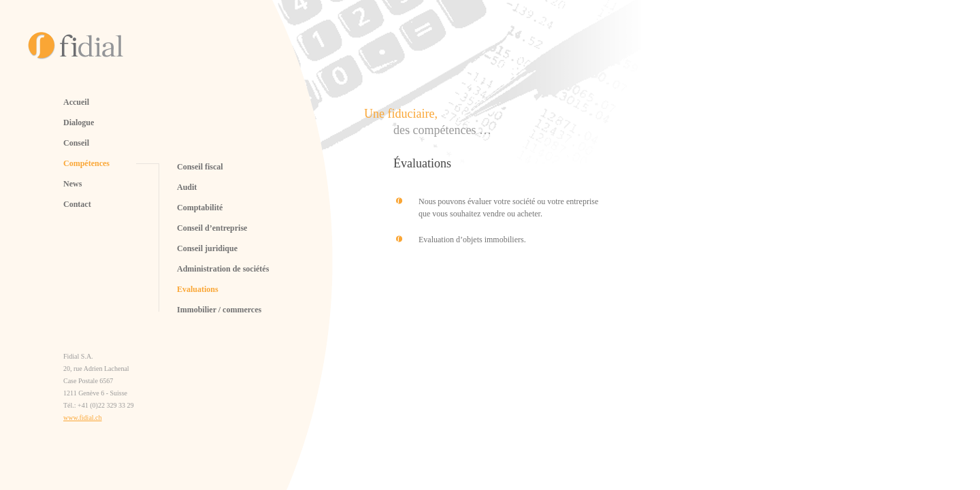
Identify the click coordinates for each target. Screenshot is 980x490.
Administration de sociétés (223, 269)
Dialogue (79, 122)
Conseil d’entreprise (212, 228)
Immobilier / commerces (219, 310)
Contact (77, 204)
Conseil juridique (207, 248)
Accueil (76, 102)
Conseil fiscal (200, 167)
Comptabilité (200, 208)
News (72, 184)
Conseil (76, 143)
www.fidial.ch (83, 418)
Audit (187, 187)
